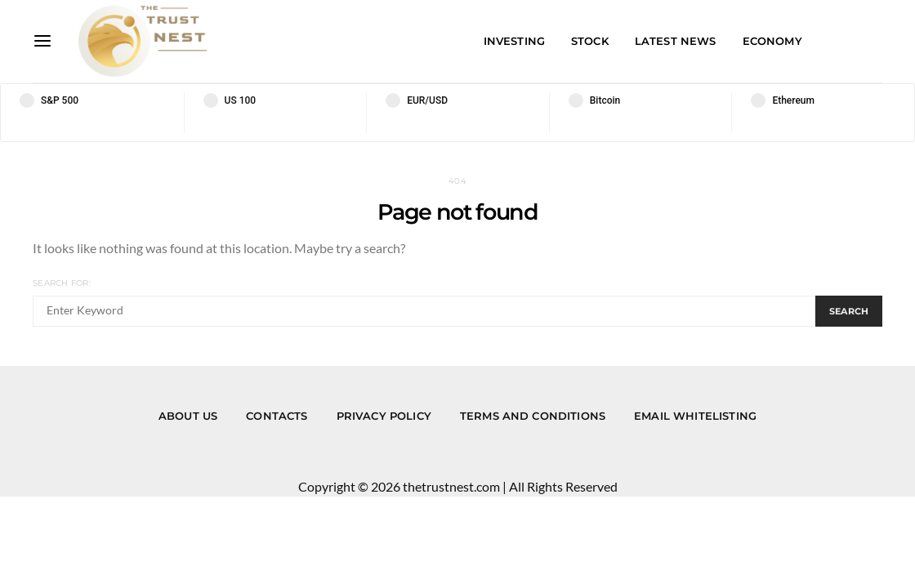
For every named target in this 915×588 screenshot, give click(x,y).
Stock (590, 41)
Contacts (277, 416)
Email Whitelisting (695, 416)
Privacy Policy (384, 416)
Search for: (62, 283)
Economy (772, 41)
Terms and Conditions (533, 416)
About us (188, 416)
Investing (514, 41)
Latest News (676, 41)
